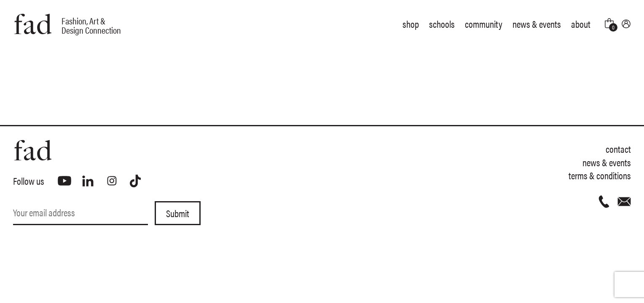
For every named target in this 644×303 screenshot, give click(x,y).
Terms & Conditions (600, 175)
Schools (442, 24)
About (581, 24)
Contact (618, 149)
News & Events (537, 24)
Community (484, 24)
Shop (411, 24)
